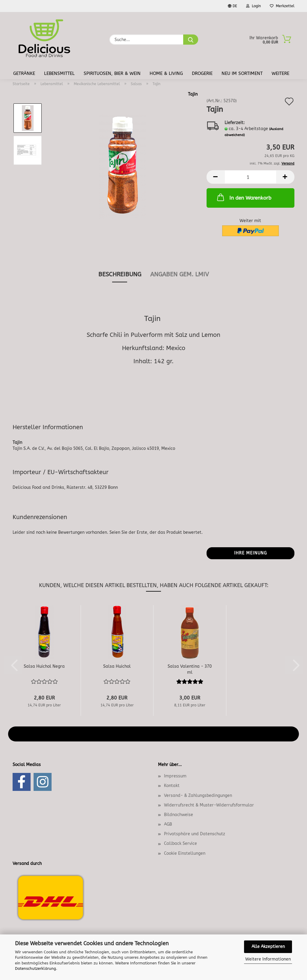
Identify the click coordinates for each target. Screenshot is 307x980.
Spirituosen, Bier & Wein (112, 73)
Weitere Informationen (268, 959)
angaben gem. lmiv (180, 274)
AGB (168, 824)
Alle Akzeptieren (268, 947)
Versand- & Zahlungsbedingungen (198, 796)
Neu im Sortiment (242, 73)
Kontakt (172, 786)
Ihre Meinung (250, 553)
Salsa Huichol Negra (44, 666)
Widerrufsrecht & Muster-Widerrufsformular (209, 805)
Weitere (280, 73)
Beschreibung (120, 274)
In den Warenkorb (244, 197)
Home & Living (166, 73)
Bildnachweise (179, 815)
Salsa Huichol (117, 666)
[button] (216, 177)
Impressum (175, 776)
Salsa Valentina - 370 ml (190, 669)
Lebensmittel (59, 73)
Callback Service (180, 843)
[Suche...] (191, 40)
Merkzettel (282, 6)
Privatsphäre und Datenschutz (195, 834)
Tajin (193, 94)
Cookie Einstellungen (185, 853)
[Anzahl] (250, 177)
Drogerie (202, 73)
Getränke (24, 73)
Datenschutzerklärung (36, 968)
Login (253, 6)
